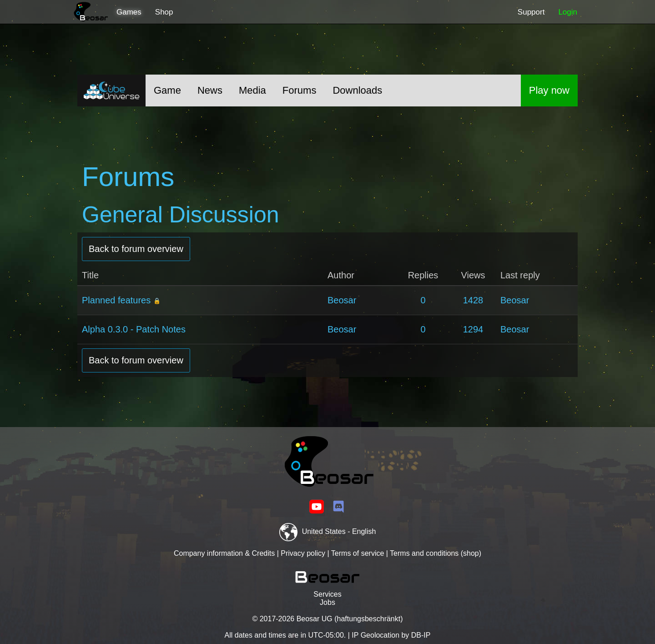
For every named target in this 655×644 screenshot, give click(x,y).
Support (531, 12)
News (210, 90)
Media (252, 90)
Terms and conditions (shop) (436, 553)
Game (167, 90)
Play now (549, 90)
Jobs (327, 602)
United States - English (328, 531)
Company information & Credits (224, 553)
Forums (300, 90)
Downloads (357, 90)
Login (568, 12)
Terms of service (358, 553)
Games (129, 12)
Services (327, 594)
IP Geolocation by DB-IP (391, 635)
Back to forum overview (136, 249)
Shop (164, 12)
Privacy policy (303, 553)
